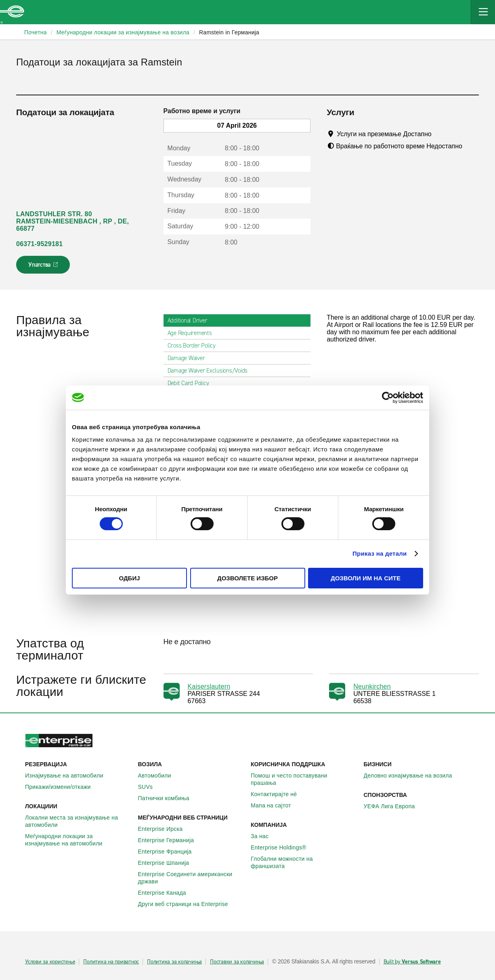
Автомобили (159, 776)
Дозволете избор (247, 578)
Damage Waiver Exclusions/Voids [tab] (211, 371)
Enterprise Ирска (165, 829)
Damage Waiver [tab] (190, 358)
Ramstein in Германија (229, 32)
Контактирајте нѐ (278, 794)
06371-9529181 (39, 244)
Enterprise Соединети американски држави (191, 878)
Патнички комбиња (168, 798)
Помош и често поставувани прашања (304, 779)
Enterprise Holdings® (283, 847)
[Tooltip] (439, 134)
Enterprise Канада (167, 893)
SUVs (150, 787)
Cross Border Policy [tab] (195, 346)
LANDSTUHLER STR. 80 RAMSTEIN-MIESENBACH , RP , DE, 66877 (72, 221)
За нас (264, 836)
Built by (412, 962)
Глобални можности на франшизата (304, 862)
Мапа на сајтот (275, 805)
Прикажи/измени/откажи (62, 787)
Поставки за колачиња (237, 962)
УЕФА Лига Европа (394, 806)
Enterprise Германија (171, 840)
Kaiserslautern (209, 686)
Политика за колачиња (174, 962)
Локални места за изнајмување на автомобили (78, 821)
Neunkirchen (372, 686)
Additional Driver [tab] (191, 320)
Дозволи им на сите (366, 578)
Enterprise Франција (169, 851)
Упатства (44, 267)
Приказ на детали (380, 553)
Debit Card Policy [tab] (192, 383)
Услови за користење (50, 962)
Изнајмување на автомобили (69, 776)
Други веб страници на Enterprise (188, 904)
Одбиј (129, 578)
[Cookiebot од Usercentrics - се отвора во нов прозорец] (388, 397)
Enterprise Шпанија (168, 863)
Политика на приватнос (111, 962)
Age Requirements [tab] (193, 333)
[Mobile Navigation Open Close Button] (483, 12)
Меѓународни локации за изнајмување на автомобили (78, 840)
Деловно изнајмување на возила (412, 776)
